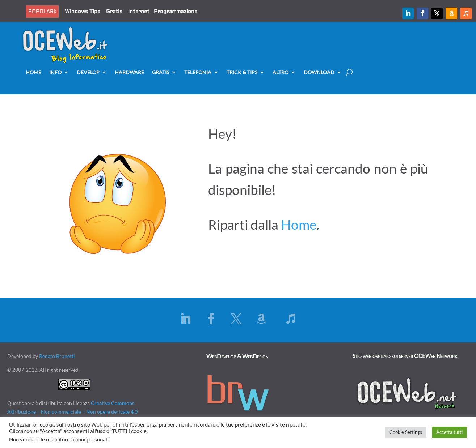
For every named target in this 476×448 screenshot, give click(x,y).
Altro (281, 72)
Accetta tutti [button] (449, 432)
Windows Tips (83, 12)
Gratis (114, 12)
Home (33, 72)
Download (319, 72)
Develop (88, 72)
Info (55, 72)
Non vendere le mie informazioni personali (59, 440)
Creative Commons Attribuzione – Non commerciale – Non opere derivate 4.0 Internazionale (72, 412)
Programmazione (176, 12)
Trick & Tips (242, 72)
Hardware (129, 72)
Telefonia (198, 72)
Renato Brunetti (57, 356)
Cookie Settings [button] (406, 432)
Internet (139, 12)
